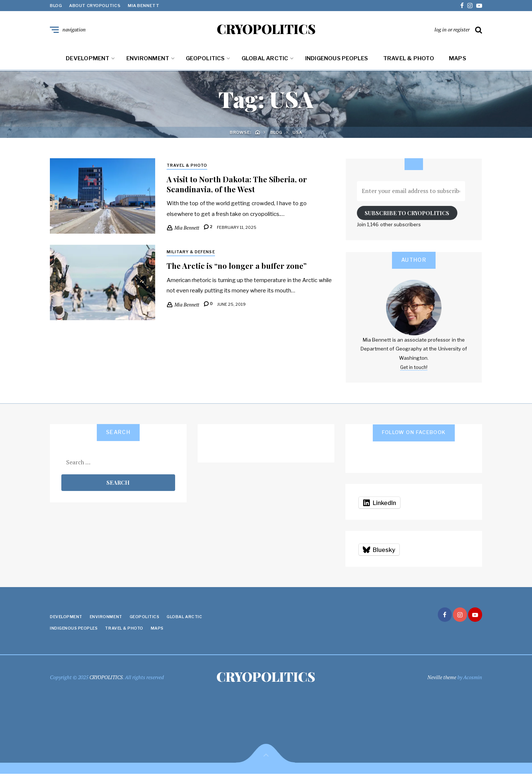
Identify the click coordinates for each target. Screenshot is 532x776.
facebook (462, 6)
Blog (56, 6)
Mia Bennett (144, 6)
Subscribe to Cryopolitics (407, 214)
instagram (470, 6)
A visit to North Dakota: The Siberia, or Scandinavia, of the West (240, 186)
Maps (458, 60)
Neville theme (442, 679)
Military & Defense (192, 254)
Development (88, 60)
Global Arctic (265, 60)
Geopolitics (205, 60)
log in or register (452, 30)
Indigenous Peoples (337, 60)
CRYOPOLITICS (266, 30)
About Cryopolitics (95, 6)
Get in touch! (414, 369)
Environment (148, 60)
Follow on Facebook (414, 433)
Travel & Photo (409, 60)
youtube (479, 6)
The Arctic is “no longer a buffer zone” (240, 267)
